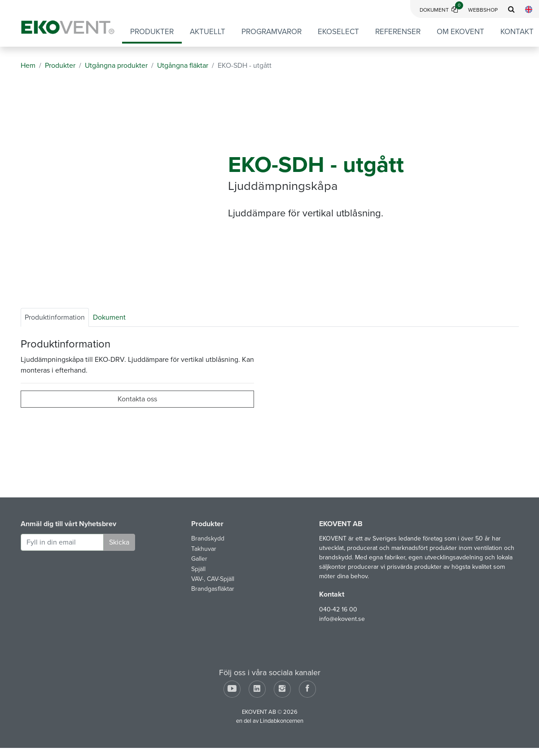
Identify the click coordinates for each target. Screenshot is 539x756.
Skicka (119, 542)
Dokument (441, 10)
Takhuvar (204, 549)
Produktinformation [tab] (55, 317)
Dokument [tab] (109, 317)
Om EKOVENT (460, 32)
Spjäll (198, 569)
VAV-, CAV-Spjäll (213, 579)
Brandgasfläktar (213, 589)
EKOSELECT (338, 32)
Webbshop (483, 10)
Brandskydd (208, 538)
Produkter (152, 32)
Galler (199, 559)
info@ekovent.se (342, 619)
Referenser (398, 32)
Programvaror (272, 32)
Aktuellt (208, 32)
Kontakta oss (137, 399)
